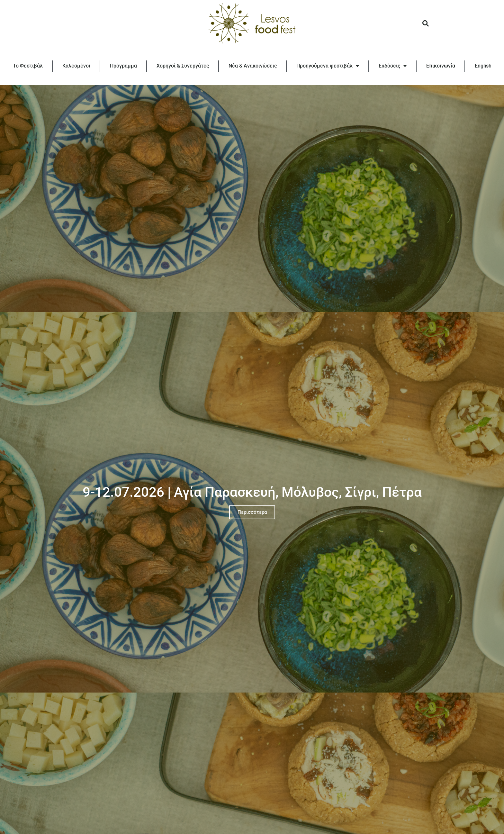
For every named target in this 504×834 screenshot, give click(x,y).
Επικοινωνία (441, 66)
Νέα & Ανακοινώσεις (253, 66)
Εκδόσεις (393, 66)
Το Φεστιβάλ (28, 66)
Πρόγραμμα (123, 66)
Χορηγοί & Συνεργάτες (183, 66)
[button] (426, 23)
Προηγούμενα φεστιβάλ (328, 66)
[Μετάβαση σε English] (483, 66)
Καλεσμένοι (76, 66)
